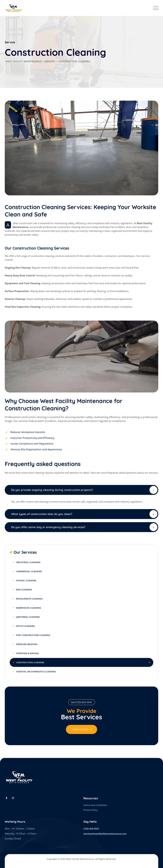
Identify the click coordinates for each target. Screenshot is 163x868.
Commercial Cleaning (29, 571)
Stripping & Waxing (27, 653)
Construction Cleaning (30, 662)
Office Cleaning (25, 626)
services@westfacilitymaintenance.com (105, 834)
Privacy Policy (90, 810)
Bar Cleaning (24, 590)
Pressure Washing (27, 644)
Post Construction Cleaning (33, 635)
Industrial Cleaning (28, 562)
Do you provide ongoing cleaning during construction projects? (52, 490)
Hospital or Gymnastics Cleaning (36, 672)
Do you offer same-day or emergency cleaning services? (48, 527)
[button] (81, 490)
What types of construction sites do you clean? (42, 514)
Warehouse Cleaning (28, 608)
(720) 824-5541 (91, 829)
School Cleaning (26, 580)
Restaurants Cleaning (29, 599)
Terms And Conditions (95, 805)
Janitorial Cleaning (28, 617)
